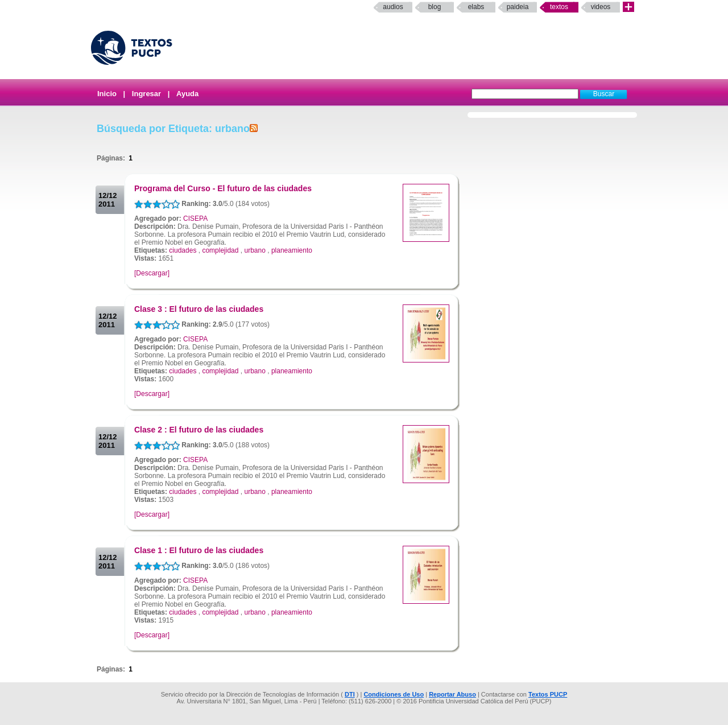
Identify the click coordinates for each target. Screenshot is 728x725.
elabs (476, 7)
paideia (518, 7)
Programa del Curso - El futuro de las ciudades (223, 188)
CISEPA (195, 219)
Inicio (107, 94)
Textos (559, 7)
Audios (393, 7)
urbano (255, 250)
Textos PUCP (548, 694)
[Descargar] (152, 273)
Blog (435, 7)
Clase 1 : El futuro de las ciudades (199, 550)
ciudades (183, 250)
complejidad (220, 250)
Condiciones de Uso (394, 694)
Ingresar (146, 94)
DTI (350, 694)
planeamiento (292, 250)
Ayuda (187, 94)
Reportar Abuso (452, 694)
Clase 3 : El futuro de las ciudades (199, 309)
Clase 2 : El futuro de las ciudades (199, 430)
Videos (601, 7)
